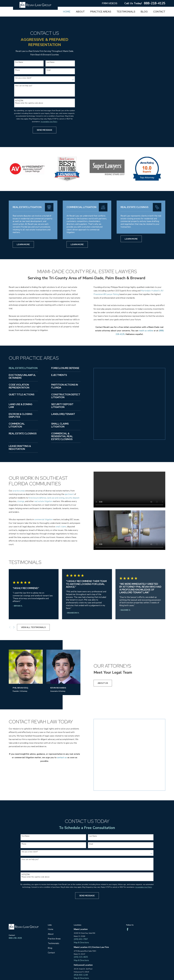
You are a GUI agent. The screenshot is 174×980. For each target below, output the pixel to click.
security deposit (72, 498)
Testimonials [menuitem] (126, 12)
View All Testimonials (33, 627)
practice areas (19, 491)
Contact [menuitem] (159, 12)
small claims (61, 527)
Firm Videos (110, 3)
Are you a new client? (23, 78)
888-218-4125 (155, 3)
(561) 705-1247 (81, 965)
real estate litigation (43, 501)
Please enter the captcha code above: (29, 103)
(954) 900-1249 (81, 947)
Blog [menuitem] (144, 12)
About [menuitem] (80, 12)
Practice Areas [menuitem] (101, 12)
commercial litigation (44, 520)
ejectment (69, 494)
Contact (51, 925)
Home (51, 902)
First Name (19, 62)
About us (103, 683)
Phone (17, 70)
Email (49, 70)
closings (21, 501)
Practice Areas (54, 911)
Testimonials (53, 916)
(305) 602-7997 (81, 911)
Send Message (45, 130)
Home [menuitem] (67, 12)
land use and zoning (56, 498)
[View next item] (14, 627)
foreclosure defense (37, 498)
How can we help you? (24, 86)
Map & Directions (81, 915)
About (51, 906)
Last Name (51, 62)
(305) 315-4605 (81, 929)
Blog (50, 920)
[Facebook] (128, 902)
